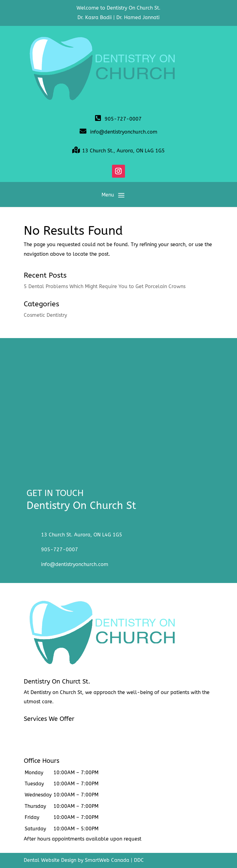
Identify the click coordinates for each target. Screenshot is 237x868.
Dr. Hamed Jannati (138, 17)
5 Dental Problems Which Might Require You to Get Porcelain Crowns (105, 286)
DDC (139, 860)
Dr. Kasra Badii (95, 17)
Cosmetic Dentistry (45, 315)
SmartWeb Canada (107, 860)
